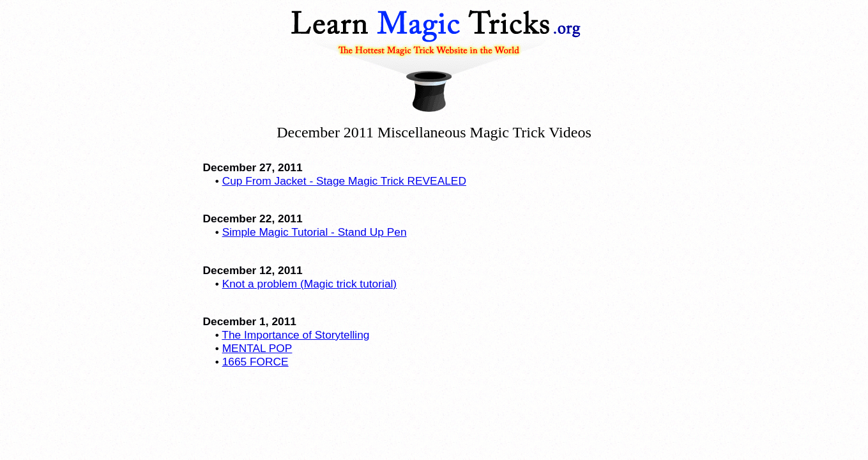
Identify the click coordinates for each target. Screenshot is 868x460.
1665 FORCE (255, 362)
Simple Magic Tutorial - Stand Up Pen (315, 232)
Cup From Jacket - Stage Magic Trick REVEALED (344, 181)
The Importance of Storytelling (295, 335)
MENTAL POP (257, 348)
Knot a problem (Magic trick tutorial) (310, 284)
